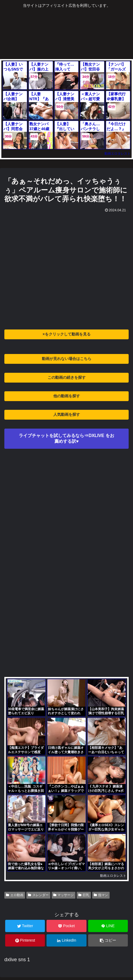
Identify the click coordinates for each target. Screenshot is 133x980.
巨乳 (84, 895)
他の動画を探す (67, 396)
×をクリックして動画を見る (66, 334)
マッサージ (64, 895)
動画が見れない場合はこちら (67, 359)
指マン (101, 895)
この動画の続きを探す (67, 377)
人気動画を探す (67, 414)
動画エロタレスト (117, 154)
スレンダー (38, 895)
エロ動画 (15, 895)
